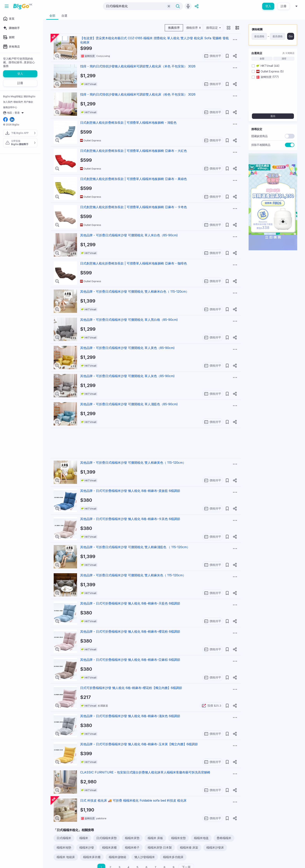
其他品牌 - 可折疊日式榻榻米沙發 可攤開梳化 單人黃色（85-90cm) (127, 348)
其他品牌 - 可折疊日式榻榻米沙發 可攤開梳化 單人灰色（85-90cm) (127, 376)
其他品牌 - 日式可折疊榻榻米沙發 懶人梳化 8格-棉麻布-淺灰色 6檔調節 (130, 716)
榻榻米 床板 (155, 838)
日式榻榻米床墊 (106, 838)
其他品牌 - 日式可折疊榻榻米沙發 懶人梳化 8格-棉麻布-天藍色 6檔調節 (130, 603)
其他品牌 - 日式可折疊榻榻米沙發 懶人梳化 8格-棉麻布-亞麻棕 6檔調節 (130, 660)
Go (291, 36)
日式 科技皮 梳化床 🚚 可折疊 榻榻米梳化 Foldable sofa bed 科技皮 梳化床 (133, 800)
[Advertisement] (146, 443)
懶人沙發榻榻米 (145, 857)
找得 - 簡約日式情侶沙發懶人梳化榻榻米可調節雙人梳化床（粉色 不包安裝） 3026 (138, 94)
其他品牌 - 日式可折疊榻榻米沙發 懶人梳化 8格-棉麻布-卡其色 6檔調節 (130, 519)
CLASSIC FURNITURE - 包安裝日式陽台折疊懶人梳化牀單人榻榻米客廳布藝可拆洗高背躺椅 (145, 772)
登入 (268, 6)
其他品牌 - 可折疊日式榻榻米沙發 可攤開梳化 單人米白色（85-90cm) (129, 235)
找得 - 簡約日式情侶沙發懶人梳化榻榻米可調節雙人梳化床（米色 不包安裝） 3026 (138, 66)
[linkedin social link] (12, 120)
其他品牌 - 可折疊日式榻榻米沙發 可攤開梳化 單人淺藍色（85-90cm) (129, 404)
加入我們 (8, 102)
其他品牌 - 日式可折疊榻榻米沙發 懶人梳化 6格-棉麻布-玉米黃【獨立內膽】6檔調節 (139, 744)
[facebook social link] (5, 120)
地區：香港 (14, 113)
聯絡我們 (18, 102)
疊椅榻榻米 (224, 838)
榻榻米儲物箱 (117, 857)
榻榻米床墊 (132, 838)
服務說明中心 (10, 107)
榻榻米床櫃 (109, 848)
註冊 (284, 6)
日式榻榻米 (64, 838)
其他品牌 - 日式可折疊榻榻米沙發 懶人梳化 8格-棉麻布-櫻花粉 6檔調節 (130, 631)
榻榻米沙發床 (215, 848)
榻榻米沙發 (87, 848)
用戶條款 (28, 102)
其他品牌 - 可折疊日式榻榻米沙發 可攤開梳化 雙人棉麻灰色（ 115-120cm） (133, 575)
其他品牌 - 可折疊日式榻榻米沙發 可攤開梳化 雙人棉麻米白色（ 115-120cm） (135, 291)
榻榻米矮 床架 (189, 848)
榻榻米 (84, 838)
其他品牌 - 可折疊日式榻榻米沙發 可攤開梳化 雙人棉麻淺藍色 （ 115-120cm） (135, 547)
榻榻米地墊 (64, 848)
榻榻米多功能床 (173, 857)
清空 (284, 59)
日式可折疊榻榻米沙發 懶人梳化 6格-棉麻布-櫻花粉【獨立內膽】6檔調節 (131, 688)
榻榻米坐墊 (178, 838)
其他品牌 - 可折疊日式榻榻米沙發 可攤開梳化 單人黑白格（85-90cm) (129, 320)
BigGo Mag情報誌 (13, 96)
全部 (262, 59)
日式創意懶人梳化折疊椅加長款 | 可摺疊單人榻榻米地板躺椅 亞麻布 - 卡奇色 (134, 207)
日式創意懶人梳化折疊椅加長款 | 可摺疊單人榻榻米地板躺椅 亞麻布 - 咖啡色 (134, 263)
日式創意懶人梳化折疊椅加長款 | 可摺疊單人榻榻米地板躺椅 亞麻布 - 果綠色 (134, 179)
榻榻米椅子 (132, 848)
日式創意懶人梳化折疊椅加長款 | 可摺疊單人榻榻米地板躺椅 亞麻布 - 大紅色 (134, 151)
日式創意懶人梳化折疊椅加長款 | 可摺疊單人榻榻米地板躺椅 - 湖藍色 (128, 123)
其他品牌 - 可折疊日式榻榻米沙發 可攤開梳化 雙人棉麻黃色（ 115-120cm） (133, 463)
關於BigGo (30, 96)
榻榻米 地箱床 (66, 857)
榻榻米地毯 (201, 838)
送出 (273, 116)
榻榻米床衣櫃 (92, 857)
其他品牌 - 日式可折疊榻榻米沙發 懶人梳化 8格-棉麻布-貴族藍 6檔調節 (130, 491)
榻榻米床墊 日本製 (160, 848)
